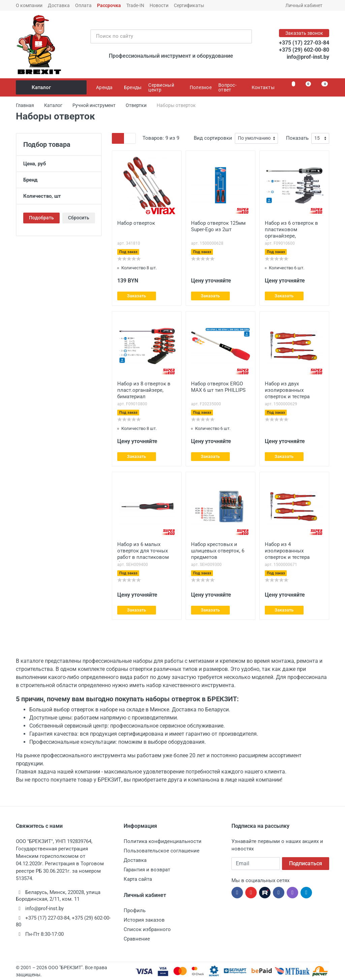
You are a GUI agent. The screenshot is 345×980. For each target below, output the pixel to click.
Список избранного (147, 929)
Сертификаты (189, 5)
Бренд (59, 180)
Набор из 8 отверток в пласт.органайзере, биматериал (144, 390)
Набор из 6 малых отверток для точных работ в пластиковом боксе (143, 551)
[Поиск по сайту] (164, 36)
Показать (297, 138)
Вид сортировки (213, 138)
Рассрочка (109, 5)
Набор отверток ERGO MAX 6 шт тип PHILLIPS (218, 387)
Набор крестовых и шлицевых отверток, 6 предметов (218, 551)
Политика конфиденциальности (163, 841)
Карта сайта (138, 879)
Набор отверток (136, 223)
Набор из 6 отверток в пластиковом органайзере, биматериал (291, 230)
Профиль (135, 910)
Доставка (59, 5)
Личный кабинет (306, 5)
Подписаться (306, 863)
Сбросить (79, 218)
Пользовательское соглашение (162, 851)
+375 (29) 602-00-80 (304, 50)
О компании (29, 5)
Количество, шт (59, 196)
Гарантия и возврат (147, 870)
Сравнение (137, 939)
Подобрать (41, 218)
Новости (159, 5)
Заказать (136, 296)
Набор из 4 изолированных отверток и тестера (287, 551)
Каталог (52, 87)
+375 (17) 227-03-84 (304, 43)
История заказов (144, 920)
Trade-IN (135, 5)
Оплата (83, 5)
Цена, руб (59, 164)
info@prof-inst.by (308, 57)
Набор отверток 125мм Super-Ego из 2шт (218, 226)
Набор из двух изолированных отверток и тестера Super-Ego (287, 391)
